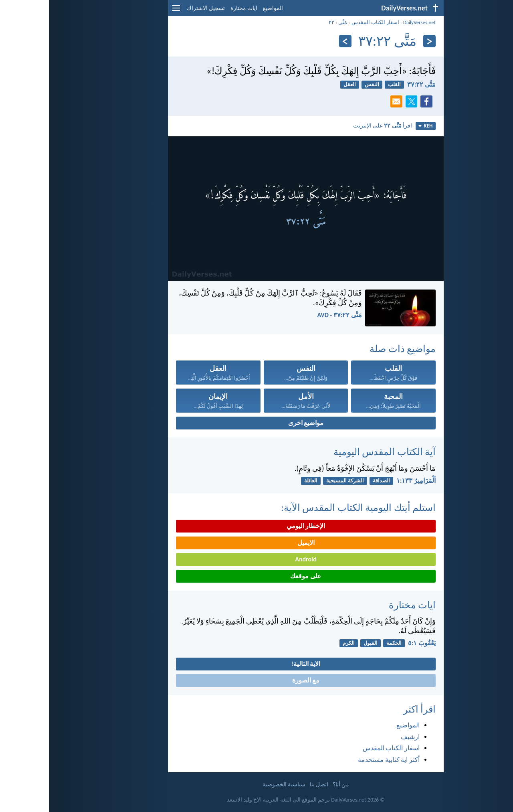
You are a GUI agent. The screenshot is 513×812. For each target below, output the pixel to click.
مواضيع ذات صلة (353, 349)
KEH (376, 126)
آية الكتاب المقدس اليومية (335, 452)
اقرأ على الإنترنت (333, 126)
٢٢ (282, 22)
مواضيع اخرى (257, 423)
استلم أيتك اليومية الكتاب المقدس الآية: (309, 507)
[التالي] (296, 41)
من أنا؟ (292, 785)
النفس (323, 84)
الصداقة (332, 481)
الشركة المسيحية (296, 481)
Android (256, 559)
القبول (321, 643)
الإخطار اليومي (257, 526)
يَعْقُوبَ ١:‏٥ (373, 643)
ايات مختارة (195, 8)
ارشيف (361, 737)
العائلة (262, 481)
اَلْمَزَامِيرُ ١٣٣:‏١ (367, 481)
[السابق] (380, 41)
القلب (345, 84)
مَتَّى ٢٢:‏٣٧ (372, 84)
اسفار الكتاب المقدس (326, 22)
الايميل (257, 543)
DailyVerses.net (370, 22)
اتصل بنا (270, 785)
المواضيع (224, 8)
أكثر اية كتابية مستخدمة (339, 760)
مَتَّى (293, 22)
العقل (300, 84)
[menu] (127, 11)
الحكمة (345, 643)
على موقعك (256, 576)
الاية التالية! (257, 664)
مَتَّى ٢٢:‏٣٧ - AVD (290, 315)
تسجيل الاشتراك (157, 8)
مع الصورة (257, 680)
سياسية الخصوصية (235, 785)
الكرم (299, 643)
